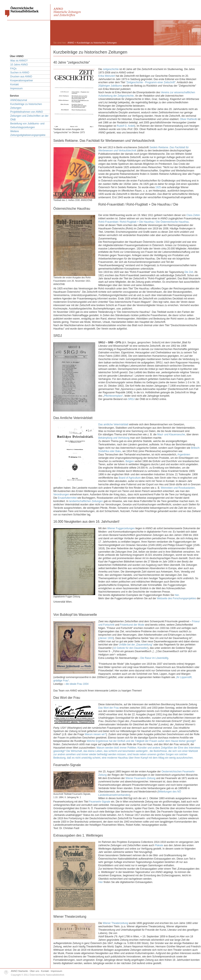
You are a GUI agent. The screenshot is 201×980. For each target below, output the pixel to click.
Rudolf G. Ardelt (126, 126)
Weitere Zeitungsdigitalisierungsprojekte (28, 133)
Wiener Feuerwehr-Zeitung (140, 778)
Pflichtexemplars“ (114, 396)
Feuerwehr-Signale (100, 802)
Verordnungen (61, 494)
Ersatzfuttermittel (67, 498)
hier (177, 595)
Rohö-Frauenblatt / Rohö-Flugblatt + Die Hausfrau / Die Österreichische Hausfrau (144, 222)
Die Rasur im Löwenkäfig (154, 658)
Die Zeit (189, 272)
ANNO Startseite (19, 971)
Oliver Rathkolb (188, 119)
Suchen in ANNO (20, 73)
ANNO (71, 43)
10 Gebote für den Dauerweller (130, 648)
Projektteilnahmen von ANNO (27, 112)
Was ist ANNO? (19, 61)
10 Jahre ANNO (19, 65)
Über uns (35, 971)
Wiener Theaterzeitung (115, 923)
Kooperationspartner (22, 80)
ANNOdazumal (19, 100)
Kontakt (15, 84)
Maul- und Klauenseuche (171, 434)
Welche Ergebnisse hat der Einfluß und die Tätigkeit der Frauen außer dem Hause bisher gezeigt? (141, 741)
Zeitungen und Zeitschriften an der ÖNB (29, 118)
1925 (158, 187)
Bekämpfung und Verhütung (114, 438)
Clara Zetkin (193, 215)
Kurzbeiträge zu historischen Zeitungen (26, 106)
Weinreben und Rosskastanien (178, 488)
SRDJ (131, 399)
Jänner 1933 (106, 638)
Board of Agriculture (130, 478)
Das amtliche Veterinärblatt (113, 424)
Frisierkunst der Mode (132, 625)
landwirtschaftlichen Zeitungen (86, 501)
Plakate (159, 845)
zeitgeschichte (111, 69)
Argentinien (184, 455)
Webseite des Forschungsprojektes (176, 598)
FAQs (13, 69)
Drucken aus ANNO (21, 77)
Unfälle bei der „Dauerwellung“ (136, 645)
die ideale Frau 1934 (77, 684)
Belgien (130, 461)
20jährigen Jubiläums (110, 86)
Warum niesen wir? (95, 734)
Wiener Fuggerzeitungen (121, 528)
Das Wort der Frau (109, 708)
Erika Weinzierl (107, 76)
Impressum (16, 88)
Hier (101, 882)
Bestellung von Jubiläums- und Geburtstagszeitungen (27, 125)
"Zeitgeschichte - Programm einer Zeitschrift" (151, 82)
